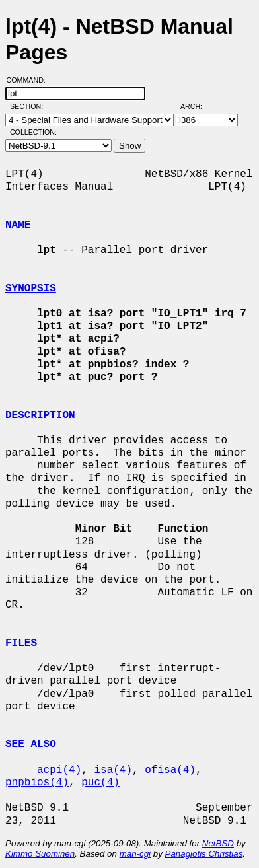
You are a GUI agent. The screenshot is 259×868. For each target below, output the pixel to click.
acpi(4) (59, 770)
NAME (18, 225)
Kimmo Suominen (40, 854)
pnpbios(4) (37, 783)
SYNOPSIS (31, 289)
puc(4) (100, 783)
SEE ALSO (31, 744)
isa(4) (113, 770)
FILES (21, 643)
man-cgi (135, 854)
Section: (29, 106)
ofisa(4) (170, 770)
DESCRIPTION (40, 416)
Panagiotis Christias (204, 854)
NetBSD (218, 843)
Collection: (33, 132)
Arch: (197, 106)
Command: (30, 80)
